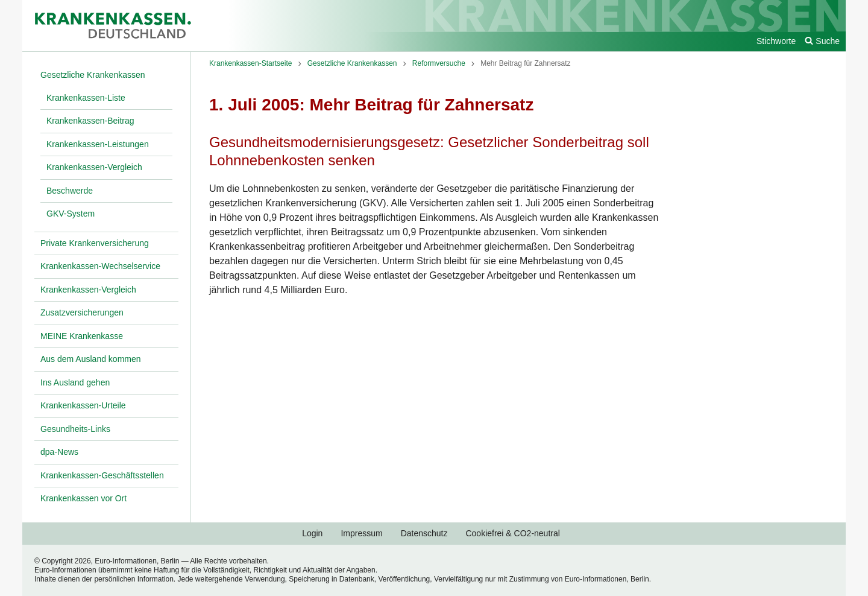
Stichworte (776, 41)
